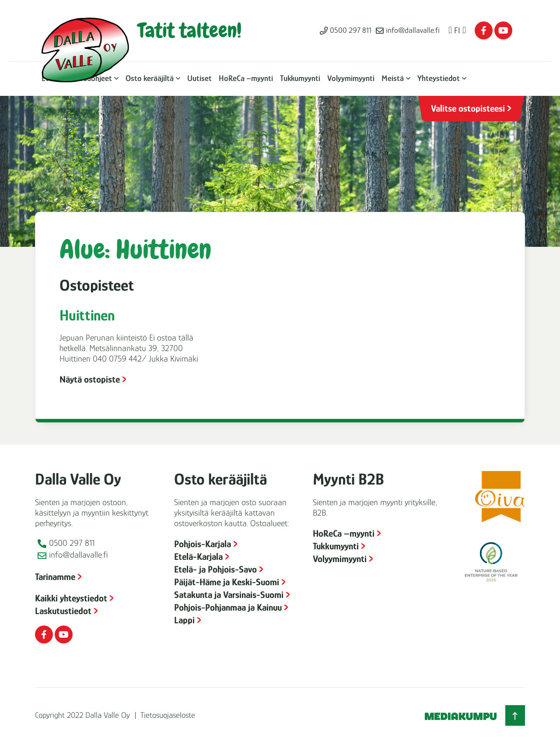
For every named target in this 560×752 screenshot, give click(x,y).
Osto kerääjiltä (150, 78)
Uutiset (199, 78)
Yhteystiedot (439, 78)
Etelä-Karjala (198, 557)
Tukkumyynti (300, 78)
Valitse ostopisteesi (468, 108)
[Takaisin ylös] (515, 715)
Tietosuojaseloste (168, 715)
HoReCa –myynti (246, 78)
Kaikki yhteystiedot (71, 598)
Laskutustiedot (63, 611)
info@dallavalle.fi (413, 30)
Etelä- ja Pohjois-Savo (215, 569)
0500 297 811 (351, 30)
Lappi (184, 620)
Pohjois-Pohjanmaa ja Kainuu (228, 607)
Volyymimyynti (351, 78)
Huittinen (87, 315)
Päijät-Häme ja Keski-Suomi (227, 582)
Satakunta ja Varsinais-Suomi (229, 595)
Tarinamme (55, 577)
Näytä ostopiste (90, 379)
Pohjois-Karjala (203, 544)
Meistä (393, 78)
